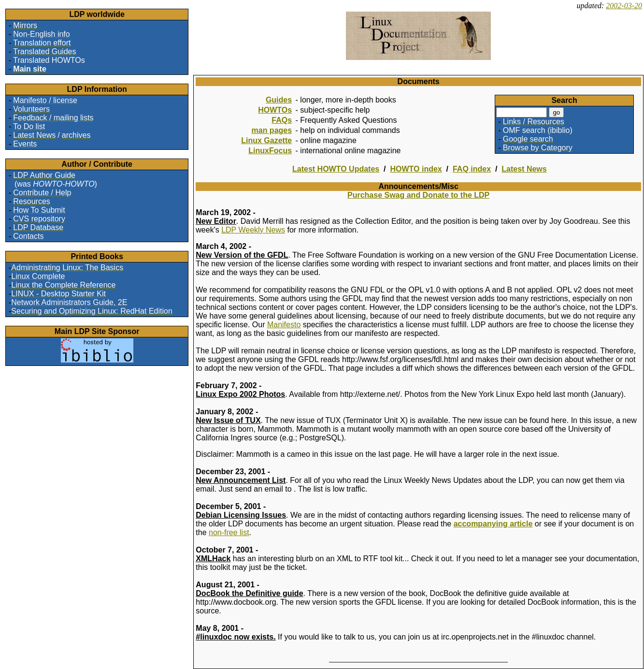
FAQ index (472, 169)
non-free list (229, 532)
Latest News (524, 169)
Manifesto (284, 325)
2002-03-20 (624, 6)
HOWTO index (416, 169)
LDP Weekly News (253, 230)
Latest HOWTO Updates (336, 169)
